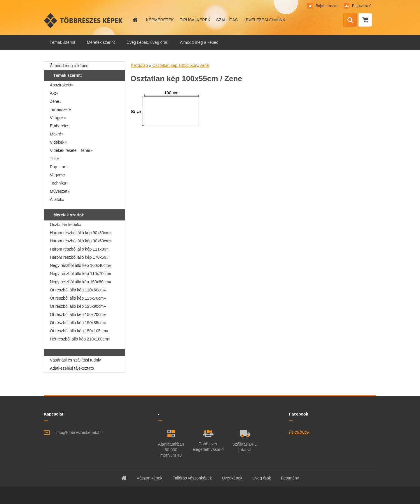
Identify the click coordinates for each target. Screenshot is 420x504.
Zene (204, 65)
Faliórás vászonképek (192, 478)
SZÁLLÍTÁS (227, 20)
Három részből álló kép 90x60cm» (81, 241)
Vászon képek (149, 478)
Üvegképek (232, 478)
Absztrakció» (62, 85)
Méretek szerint (101, 42)
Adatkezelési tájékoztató (72, 368)
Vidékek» (58, 142)
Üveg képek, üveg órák (147, 42)
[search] (350, 20)
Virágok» (58, 118)
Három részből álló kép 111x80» (79, 249)
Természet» (60, 110)
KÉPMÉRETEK (160, 20)
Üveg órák (262, 478)
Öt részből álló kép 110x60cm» (78, 290)
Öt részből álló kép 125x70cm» (78, 298)
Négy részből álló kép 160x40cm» (80, 265)
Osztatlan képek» (66, 225)
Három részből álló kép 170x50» (79, 257)
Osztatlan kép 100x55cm (174, 65)
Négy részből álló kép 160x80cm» (80, 282)
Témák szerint (62, 42)
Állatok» (57, 199)
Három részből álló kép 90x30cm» (81, 233)
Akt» (54, 93)
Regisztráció (361, 6)
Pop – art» (59, 167)
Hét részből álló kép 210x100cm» (80, 339)
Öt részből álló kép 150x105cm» (79, 331)
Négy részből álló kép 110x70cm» (80, 274)
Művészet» (60, 191)
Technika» (59, 183)
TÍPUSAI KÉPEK (195, 20)
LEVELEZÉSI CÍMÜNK (264, 20)
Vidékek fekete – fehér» (71, 150)
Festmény (290, 478)
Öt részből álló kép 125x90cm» (78, 306)
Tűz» (54, 159)
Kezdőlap (139, 65)
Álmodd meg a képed (199, 42)
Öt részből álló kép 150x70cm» (78, 314)
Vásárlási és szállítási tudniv (75, 360)
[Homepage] (135, 20)
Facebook (299, 432)
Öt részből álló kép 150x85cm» (78, 323)
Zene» (56, 101)
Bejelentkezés (327, 6)
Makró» (57, 134)
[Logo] (84, 20)
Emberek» (59, 126)
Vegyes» (58, 175)
